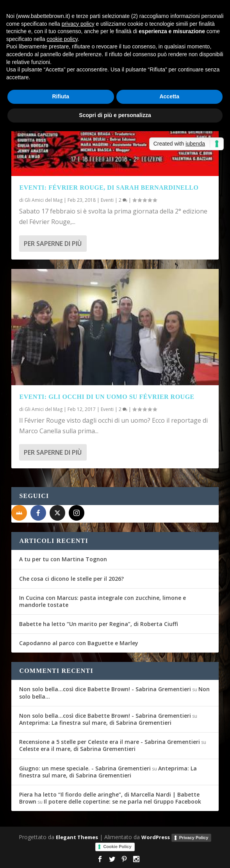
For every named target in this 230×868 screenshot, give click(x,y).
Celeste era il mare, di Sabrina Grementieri (77, 749)
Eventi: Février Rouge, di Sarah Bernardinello (109, 188)
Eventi (107, 200)
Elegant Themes (77, 837)
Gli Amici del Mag (44, 200)
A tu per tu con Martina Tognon (63, 559)
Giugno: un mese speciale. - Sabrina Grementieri (85, 768)
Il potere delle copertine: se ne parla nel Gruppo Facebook (122, 801)
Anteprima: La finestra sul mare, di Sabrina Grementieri (95, 723)
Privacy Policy (194, 838)
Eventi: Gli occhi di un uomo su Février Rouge (107, 397)
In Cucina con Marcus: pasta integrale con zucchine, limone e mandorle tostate (103, 601)
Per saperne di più (53, 244)
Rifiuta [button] (61, 96)
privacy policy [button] (78, 24)
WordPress (156, 837)
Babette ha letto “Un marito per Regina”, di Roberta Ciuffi (99, 624)
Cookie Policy (117, 847)
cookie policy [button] (62, 39)
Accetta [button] (169, 96)
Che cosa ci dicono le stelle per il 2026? (71, 579)
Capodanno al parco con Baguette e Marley (79, 643)
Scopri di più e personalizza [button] (115, 115)
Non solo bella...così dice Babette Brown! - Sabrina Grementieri (105, 689)
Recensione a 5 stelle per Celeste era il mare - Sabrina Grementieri (110, 742)
